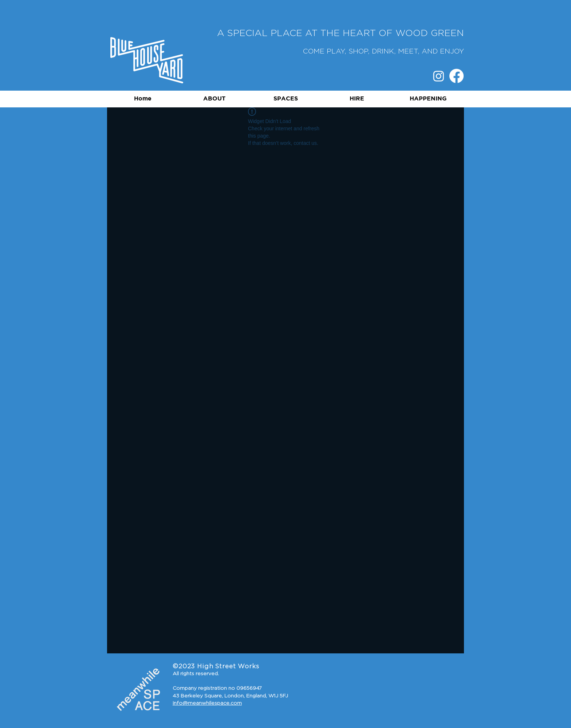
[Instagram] (439, 76)
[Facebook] (456, 76)
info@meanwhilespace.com (207, 703)
